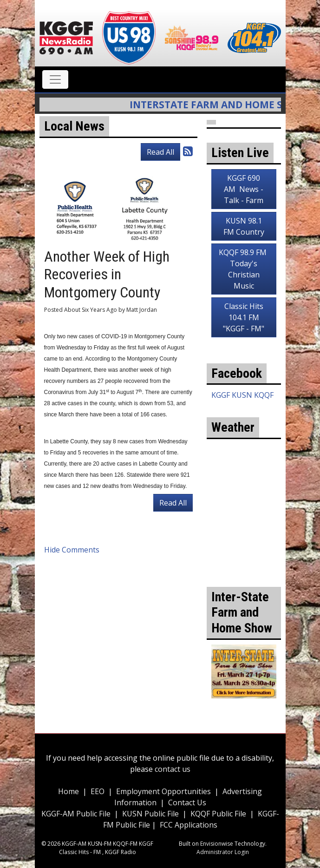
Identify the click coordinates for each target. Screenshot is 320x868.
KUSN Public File (150, 814)
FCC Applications (189, 825)
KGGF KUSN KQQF (242, 395)
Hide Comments (72, 550)
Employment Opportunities (163, 791)
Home (69, 791)
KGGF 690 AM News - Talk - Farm (244, 189)
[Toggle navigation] (55, 79)
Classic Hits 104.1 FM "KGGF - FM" (244, 317)
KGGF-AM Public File (76, 814)
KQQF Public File (218, 814)
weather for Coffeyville (244, 545)
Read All (160, 152)
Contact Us (187, 802)
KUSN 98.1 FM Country (244, 226)
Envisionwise (217, 844)
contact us (173, 769)
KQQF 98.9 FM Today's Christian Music (244, 269)
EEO (98, 791)
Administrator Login (223, 852)
